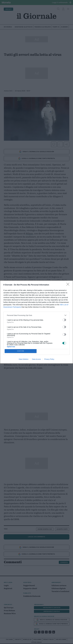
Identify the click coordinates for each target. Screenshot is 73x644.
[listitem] (36, 315)
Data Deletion (24, 359)
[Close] (69, 285)
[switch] (64, 320)
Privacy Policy (49, 359)
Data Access (36, 359)
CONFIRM (21, 351)
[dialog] (36, 322)
